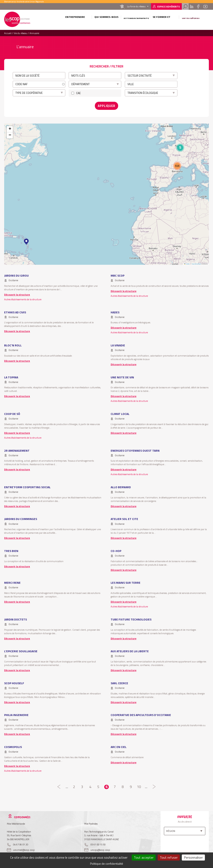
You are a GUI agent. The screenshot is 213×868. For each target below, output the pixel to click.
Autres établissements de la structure (23, 298)
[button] (26, 240)
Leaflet (187, 262)
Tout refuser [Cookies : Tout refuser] (169, 857)
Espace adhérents (168, 7)
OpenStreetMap (196, 262)
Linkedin (192, 6)
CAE (78, 93)
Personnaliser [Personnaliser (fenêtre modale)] (193, 857)
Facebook (198, 6)
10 (139, 785)
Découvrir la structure (17, 293)
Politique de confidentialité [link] (107, 864)
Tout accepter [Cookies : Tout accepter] (144, 857)
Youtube (205, 6)
